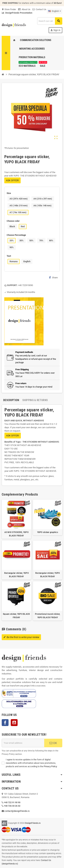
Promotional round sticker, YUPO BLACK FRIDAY (48, 616)
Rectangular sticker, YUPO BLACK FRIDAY (16, 575)
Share (53, 277)
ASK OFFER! (12, 180)
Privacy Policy (50, 766)
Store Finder (9, 9)
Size (9, 193)
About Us (24, 9)
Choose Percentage (16, 235)
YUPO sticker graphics (48, 532)
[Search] (50, 21)
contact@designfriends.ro (17, 811)
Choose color (13, 221)
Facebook (5, 723)
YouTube (14, 723)
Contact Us (39, 9)
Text (9, 256)
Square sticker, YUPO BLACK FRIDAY (16, 616)
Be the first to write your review (21, 637)
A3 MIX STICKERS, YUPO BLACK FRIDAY (16, 534)
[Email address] (23, 743)
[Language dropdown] (55, 11)
